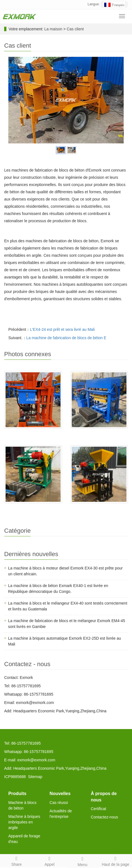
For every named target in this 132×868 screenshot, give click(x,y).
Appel (50, 860)
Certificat (99, 809)
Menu (83, 861)
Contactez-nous (104, 817)
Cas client (75, 29)
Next (116, 100)
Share (17, 860)
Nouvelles (60, 794)
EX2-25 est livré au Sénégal (33, 434)
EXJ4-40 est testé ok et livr (33, 509)
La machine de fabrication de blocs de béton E (66, 338)
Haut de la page (115, 860)
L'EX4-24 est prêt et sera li (99, 509)
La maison (53, 29)
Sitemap (35, 777)
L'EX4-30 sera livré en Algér (99, 434)
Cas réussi (59, 803)
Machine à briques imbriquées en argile (24, 822)
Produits (17, 794)
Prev (16, 100)
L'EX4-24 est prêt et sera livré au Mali (62, 329)
